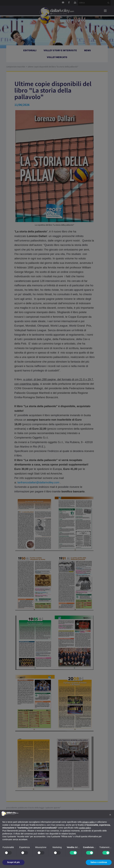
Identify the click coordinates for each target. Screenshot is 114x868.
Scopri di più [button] (13, 862)
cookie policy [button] (85, 828)
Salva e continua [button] (99, 862)
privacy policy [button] (89, 822)
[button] (110, 815)
